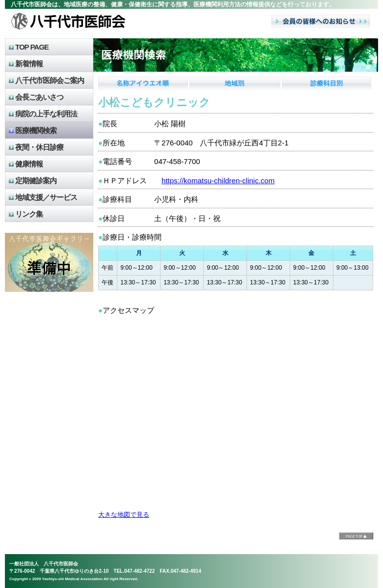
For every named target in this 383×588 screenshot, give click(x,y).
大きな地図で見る (124, 515)
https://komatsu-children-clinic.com (218, 181)
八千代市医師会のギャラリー (49, 262)
